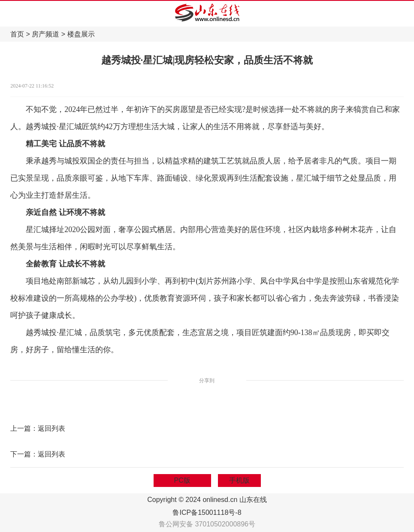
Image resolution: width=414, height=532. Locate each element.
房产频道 (45, 34)
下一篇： (24, 454)
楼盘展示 (81, 34)
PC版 (182, 480)
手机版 (239, 480)
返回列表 (51, 428)
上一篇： (24, 428)
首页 (17, 34)
